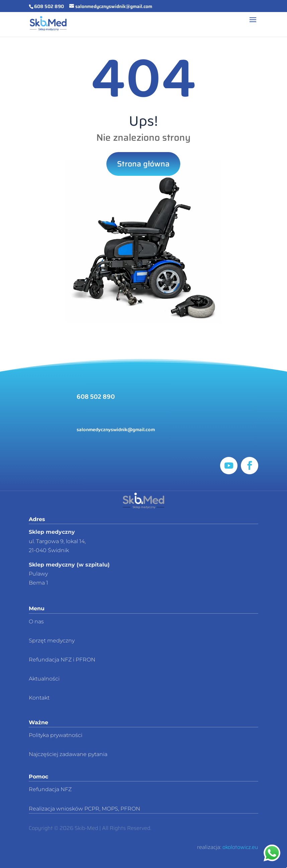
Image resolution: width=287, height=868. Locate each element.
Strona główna (143, 164)
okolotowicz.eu (240, 847)
